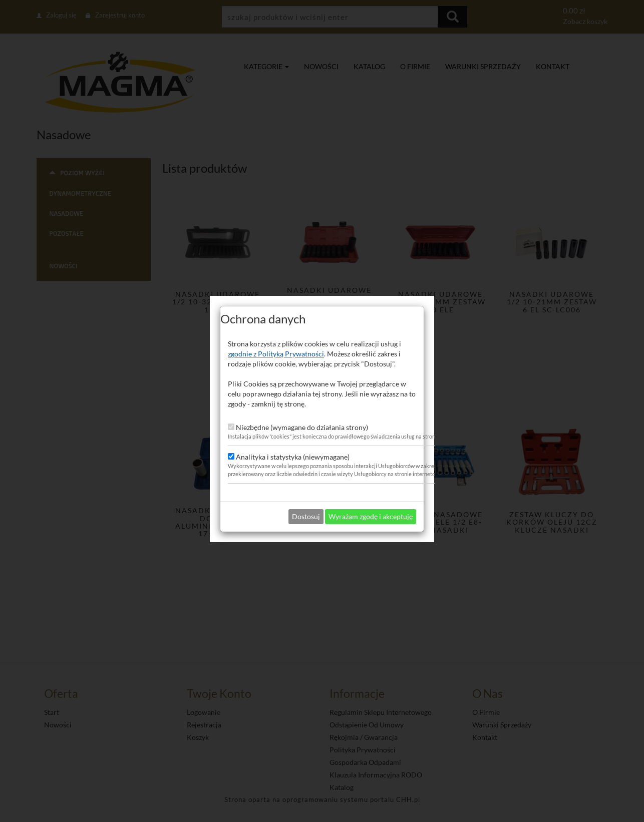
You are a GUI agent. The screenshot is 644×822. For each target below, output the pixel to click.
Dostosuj (306, 497)
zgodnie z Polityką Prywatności (276, 335)
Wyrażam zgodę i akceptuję (371, 497)
